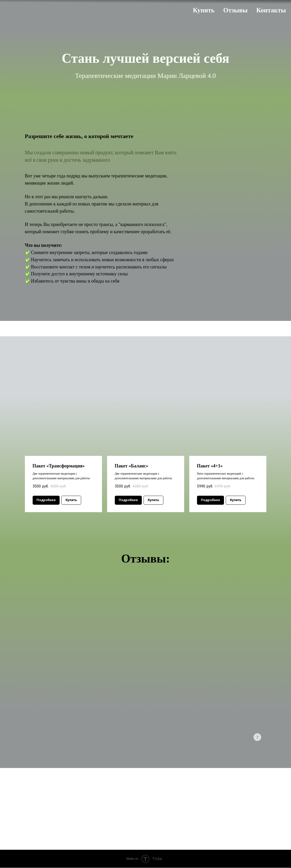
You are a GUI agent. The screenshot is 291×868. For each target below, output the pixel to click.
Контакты (271, 10)
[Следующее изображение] (257, 737)
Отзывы (235, 10)
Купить (204, 10)
